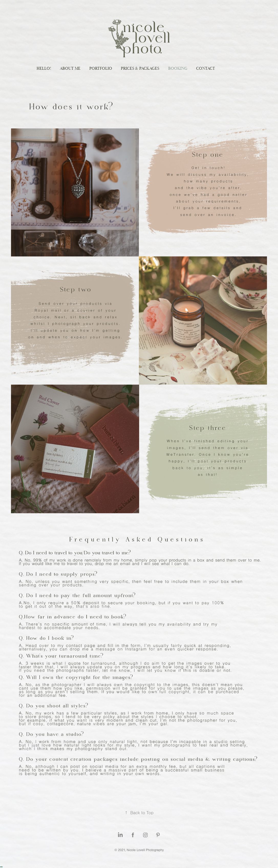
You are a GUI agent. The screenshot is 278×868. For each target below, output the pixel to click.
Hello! (44, 68)
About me (70, 68)
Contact (206, 68)
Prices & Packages (140, 68)
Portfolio (101, 68)
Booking (178, 68)
